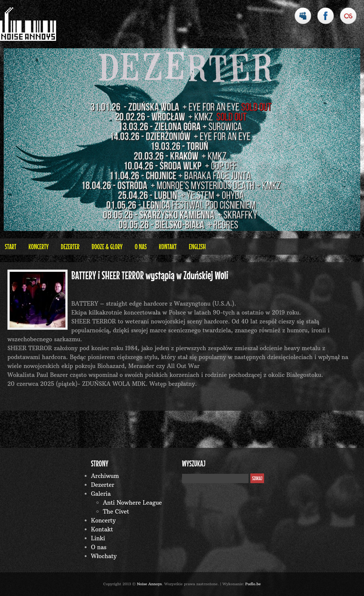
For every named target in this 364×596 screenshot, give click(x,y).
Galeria (101, 494)
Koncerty (39, 246)
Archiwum (105, 476)
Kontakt (168, 246)
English (197, 246)
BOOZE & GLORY (107, 246)
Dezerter (70, 246)
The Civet (116, 512)
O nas (141, 246)
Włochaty (104, 556)
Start (11, 246)
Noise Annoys (149, 584)
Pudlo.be (253, 584)
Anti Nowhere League (132, 503)
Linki (98, 538)
